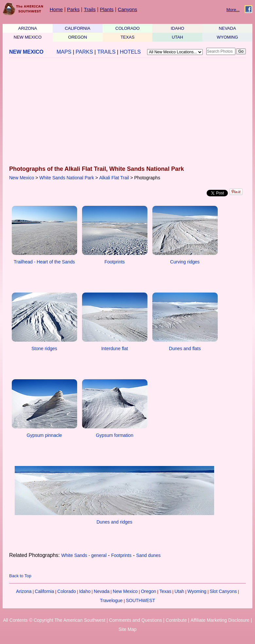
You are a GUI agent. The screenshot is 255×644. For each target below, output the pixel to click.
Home (56, 9)
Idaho (85, 591)
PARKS (84, 52)
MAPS (64, 52)
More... (233, 10)
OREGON (77, 37)
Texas (165, 591)
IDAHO (177, 28)
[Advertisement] (126, 112)
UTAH (178, 37)
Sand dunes (148, 555)
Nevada (102, 591)
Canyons (127, 9)
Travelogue (111, 600)
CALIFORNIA (77, 28)
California (44, 591)
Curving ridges (185, 262)
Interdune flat (115, 349)
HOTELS (130, 52)
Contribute (176, 620)
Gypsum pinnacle (44, 435)
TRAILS (106, 52)
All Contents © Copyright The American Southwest (54, 620)
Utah (179, 591)
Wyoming (197, 591)
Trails (90, 9)
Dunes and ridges (114, 522)
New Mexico (22, 178)
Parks (73, 9)
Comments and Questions (136, 620)
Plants (107, 9)
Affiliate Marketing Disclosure (220, 620)
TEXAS (128, 37)
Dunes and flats (185, 349)
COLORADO (127, 28)
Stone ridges (44, 349)
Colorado (67, 591)
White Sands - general (84, 555)
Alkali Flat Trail (114, 178)
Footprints (114, 262)
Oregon (149, 591)
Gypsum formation (114, 435)
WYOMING (227, 37)
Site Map (127, 629)
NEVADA (227, 28)
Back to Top (20, 576)
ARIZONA (28, 28)
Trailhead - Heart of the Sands (44, 262)
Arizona (24, 591)
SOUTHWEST (140, 600)
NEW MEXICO (28, 37)
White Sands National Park (67, 178)
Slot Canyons (223, 591)
